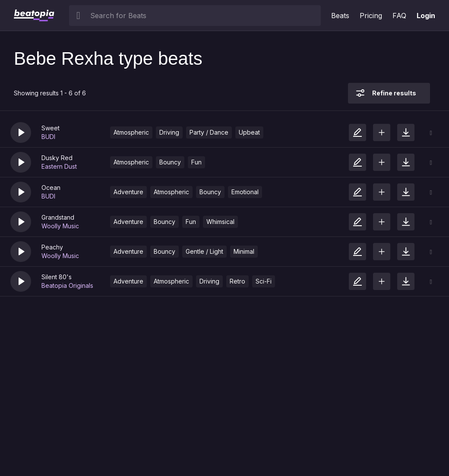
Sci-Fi (264, 281)
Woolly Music (60, 226)
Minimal (244, 251)
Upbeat (249, 132)
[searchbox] (204, 16)
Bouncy (170, 162)
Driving (169, 132)
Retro (237, 281)
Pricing (371, 16)
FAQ (399, 16)
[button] (21, 132)
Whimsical (220, 222)
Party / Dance (209, 132)
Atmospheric (131, 132)
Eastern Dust (59, 166)
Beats (340, 16)
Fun (196, 162)
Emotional (245, 192)
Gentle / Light (204, 251)
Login (426, 16)
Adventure (128, 192)
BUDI (48, 137)
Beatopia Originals (67, 285)
